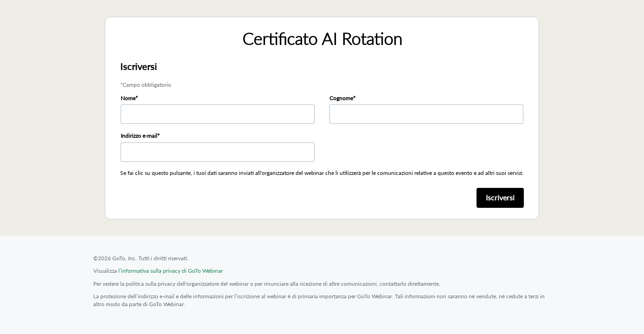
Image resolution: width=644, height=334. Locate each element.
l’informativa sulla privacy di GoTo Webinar (171, 271)
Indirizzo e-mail (139, 136)
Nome (128, 98)
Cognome (341, 98)
